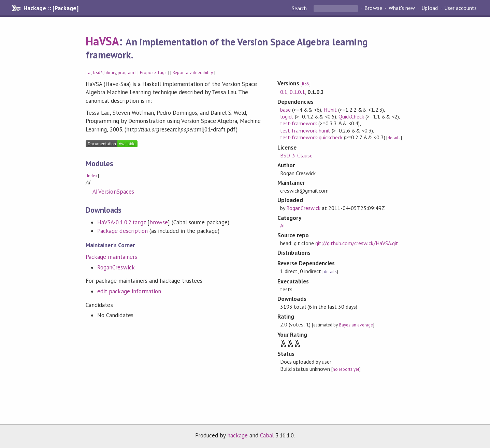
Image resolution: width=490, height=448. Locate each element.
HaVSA (102, 41)
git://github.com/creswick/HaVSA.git (357, 243)
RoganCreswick (116, 267)
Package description (122, 231)
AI (283, 225)
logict (287, 116)
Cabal (267, 435)
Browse (373, 8)
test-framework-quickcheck (312, 137)
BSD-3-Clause (296, 155)
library (110, 73)
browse (159, 222)
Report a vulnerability (193, 73)
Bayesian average (356, 325)
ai (90, 73)
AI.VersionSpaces (113, 192)
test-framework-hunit (305, 130)
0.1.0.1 (297, 92)
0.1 (284, 92)
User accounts (460, 8)
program (126, 73)
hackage (237, 435)
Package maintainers (111, 257)
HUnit (330, 110)
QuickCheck (351, 116)
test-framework (299, 123)
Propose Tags (153, 73)
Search (300, 8)
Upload (430, 8)
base (285, 110)
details (394, 138)
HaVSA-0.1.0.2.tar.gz (121, 222)
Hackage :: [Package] (51, 8)
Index (92, 176)
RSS (306, 84)
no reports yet (346, 369)
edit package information (129, 291)
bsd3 (98, 73)
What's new (402, 8)
